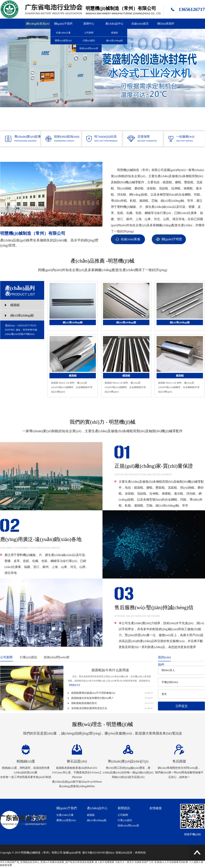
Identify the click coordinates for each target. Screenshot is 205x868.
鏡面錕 (115, 33)
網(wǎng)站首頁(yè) (38, 24)
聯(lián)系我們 (166, 24)
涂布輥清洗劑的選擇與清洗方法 (89, 708)
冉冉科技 (140, 853)
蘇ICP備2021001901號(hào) (98, 853)
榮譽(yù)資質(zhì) (63, 40)
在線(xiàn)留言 (140, 24)
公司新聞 (89, 33)
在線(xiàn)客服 (131, 239)
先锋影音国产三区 (144, 862)
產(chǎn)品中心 (115, 24)
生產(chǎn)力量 (63, 33)
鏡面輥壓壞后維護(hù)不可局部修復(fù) (93, 693)
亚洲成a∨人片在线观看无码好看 (171, 862)
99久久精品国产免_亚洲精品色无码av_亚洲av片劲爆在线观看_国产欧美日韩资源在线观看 (47, 862)
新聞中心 (89, 24)
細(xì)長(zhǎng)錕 (115, 40)
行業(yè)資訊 (89, 40)
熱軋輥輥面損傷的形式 (84, 703)
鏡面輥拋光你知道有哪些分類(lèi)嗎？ (93, 698)
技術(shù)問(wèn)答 (89, 48)
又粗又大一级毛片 (125, 862)
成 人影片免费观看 (105, 862)
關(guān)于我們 (63, 24)
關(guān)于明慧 (172, 239)
